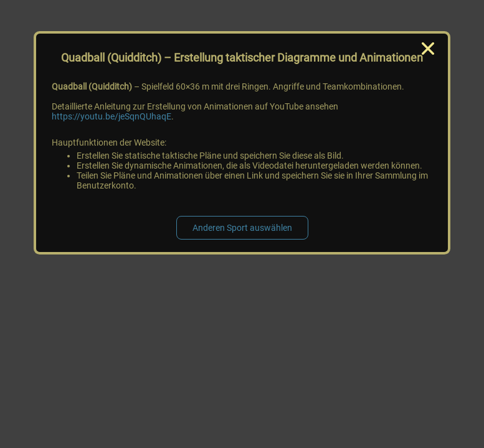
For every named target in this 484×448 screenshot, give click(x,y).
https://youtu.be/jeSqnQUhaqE (112, 116)
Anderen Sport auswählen (242, 228)
